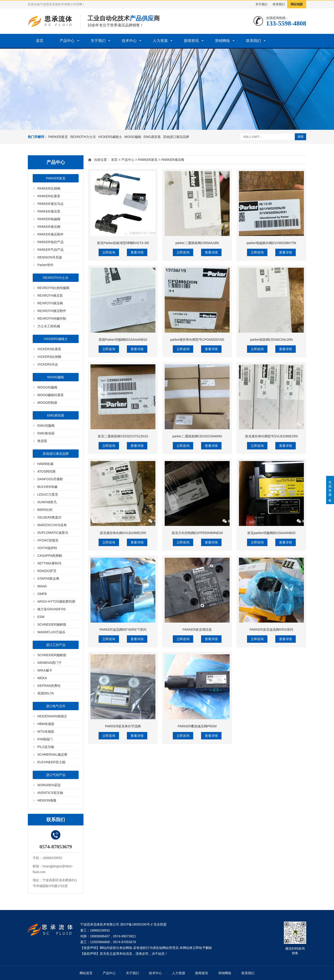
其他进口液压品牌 (176, 137)
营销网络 (222, 41)
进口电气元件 (56, 706)
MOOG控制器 (47, 403)
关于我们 (261, 4)
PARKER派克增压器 (197, 630)
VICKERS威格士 (110, 137)
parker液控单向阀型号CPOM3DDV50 (197, 340)
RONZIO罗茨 (47, 571)
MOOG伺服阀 (47, 387)
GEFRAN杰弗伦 (49, 686)
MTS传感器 (46, 732)
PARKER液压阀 (49, 227)
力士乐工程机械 (49, 326)
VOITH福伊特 (47, 548)
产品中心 (67, 41)
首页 (40, 41)
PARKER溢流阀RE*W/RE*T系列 (123, 630)
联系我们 (279, 4)
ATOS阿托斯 (47, 471)
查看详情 (137, 252)
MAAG (42, 586)
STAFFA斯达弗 (48, 579)
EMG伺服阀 (46, 426)
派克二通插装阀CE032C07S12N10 (123, 436)
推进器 (42, 441)
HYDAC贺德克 (48, 540)
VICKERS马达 (48, 364)
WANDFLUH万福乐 (51, 632)
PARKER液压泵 (49, 211)
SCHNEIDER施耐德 (52, 624)
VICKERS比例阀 (49, 357)
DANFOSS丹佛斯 (50, 479)
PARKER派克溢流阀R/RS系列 (271, 630)
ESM (41, 617)
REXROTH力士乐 (83, 137)
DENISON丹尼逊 (50, 257)
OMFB (42, 594)
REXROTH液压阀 (50, 303)
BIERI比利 (45, 510)
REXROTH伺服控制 (52, 318)
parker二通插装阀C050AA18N (197, 243)
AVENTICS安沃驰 (50, 793)
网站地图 (297, 4)
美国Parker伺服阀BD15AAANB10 (123, 340)
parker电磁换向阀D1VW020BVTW (271, 243)
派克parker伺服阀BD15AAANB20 (271, 533)
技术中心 (129, 41)
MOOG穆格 (133, 137)
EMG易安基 (152, 137)
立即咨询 (109, 252)
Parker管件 (45, 265)
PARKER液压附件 (50, 234)
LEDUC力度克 (48, 494)
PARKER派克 (58, 137)
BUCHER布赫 (47, 487)
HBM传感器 (46, 724)
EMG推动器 (46, 433)
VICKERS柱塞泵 (49, 349)
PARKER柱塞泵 (49, 196)
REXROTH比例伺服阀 (53, 288)
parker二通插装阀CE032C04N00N (197, 436)
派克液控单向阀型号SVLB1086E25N (271, 436)
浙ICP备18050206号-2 (136, 924)
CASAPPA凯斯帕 (50, 556)
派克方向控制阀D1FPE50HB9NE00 (197, 533)
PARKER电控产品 (50, 242)
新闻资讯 (191, 41)
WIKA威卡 (45, 670)
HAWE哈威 (45, 464)
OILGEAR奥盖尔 (49, 517)
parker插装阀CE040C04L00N (271, 340)
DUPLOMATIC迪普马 (53, 533)
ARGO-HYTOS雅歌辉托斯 (56, 601)
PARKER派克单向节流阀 (123, 726)
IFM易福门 (45, 739)
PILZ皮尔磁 (46, 747)
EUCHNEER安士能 (51, 762)
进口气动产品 (56, 775)
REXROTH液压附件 (52, 311)
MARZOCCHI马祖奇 (52, 525)
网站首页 (86, 973)
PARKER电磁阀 (49, 219)
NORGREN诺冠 (49, 785)
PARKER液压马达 (50, 204)
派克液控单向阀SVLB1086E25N (123, 533)
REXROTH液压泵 (50, 296)
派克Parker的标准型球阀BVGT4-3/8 (123, 243)
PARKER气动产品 (50, 250)
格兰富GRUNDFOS (51, 609)
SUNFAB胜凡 (47, 502)
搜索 (301, 137)
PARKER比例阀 (49, 188)
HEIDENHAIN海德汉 (52, 716)
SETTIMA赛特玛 (49, 563)
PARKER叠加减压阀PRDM (197, 726)
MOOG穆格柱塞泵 (51, 395)
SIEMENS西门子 (50, 663)
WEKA (42, 678)
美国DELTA (46, 693)
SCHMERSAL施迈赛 (52, 754)
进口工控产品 (56, 645)
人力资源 (160, 41)
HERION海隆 (47, 800)
